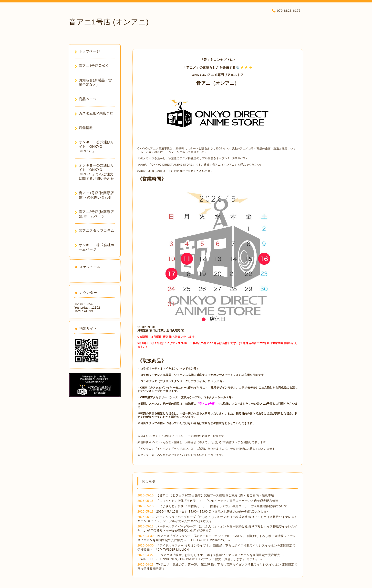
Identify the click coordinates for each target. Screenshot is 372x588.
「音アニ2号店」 (207, 404)
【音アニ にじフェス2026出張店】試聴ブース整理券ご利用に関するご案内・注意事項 (215, 495)
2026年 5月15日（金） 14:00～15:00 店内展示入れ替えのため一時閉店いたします (213, 512)
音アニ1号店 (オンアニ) (109, 22)
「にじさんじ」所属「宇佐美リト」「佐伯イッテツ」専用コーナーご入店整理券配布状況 (217, 501)
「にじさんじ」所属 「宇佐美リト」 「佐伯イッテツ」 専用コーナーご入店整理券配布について (222, 506)
